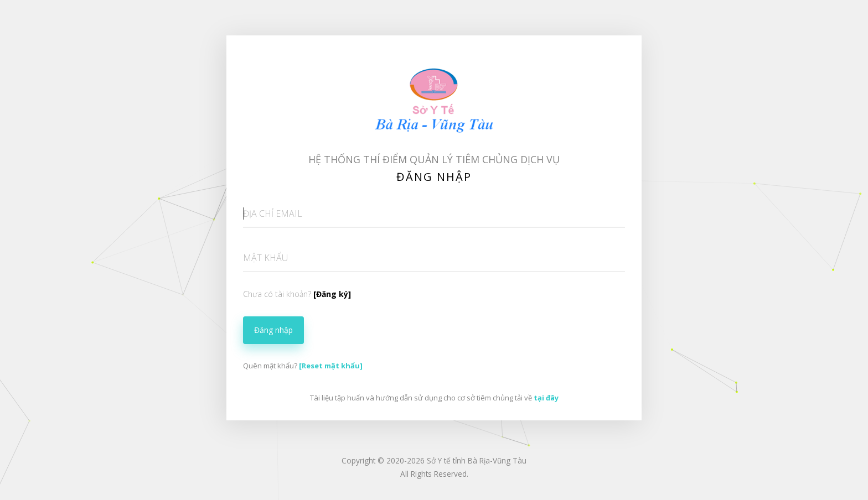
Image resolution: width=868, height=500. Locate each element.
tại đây (546, 398)
